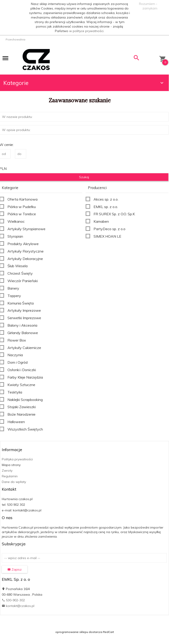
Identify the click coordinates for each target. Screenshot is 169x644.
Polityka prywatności (17, 459)
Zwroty (7, 471)
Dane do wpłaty (14, 482)
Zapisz (15, 569)
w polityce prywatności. (87, 31)
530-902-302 (13, 600)
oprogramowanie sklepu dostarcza (79, 632)
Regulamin (10, 476)
